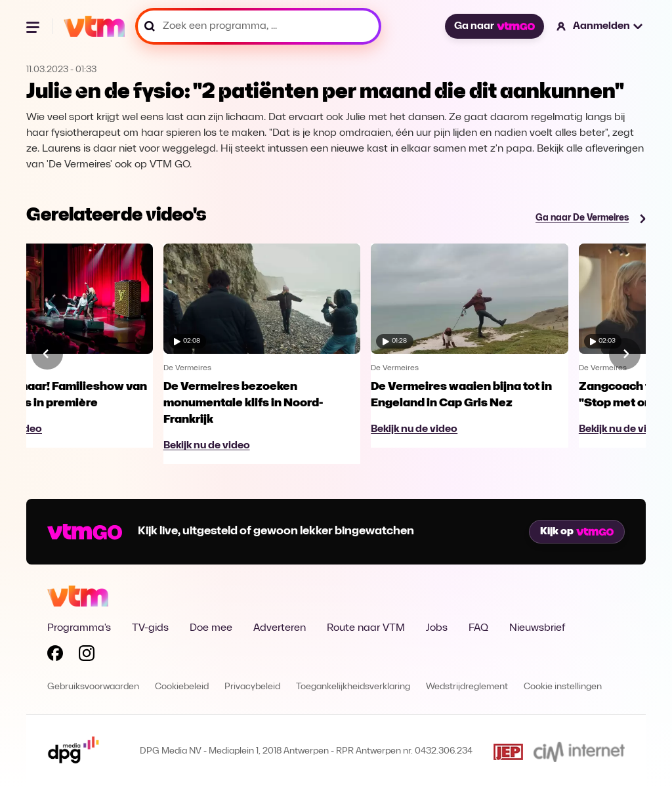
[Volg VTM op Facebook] (55, 656)
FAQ (478, 628)
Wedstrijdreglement (467, 687)
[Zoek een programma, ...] (258, 26)
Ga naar (494, 26)
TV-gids (150, 628)
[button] (600, 26)
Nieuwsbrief (537, 628)
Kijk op (577, 532)
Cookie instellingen (563, 687)
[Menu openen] (34, 26)
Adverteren (280, 628)
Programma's (79, 628)
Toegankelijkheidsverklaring (353, 687)
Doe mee (211, 628)
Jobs (437, 628)
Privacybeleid (252, 687)
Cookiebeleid (182, 687)
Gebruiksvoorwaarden (93, 687)
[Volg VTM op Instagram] (87, 656)
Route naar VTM (366, 628)
